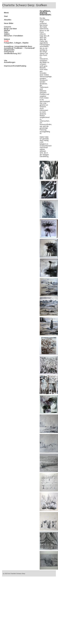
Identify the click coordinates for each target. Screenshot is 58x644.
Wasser (7, 30)
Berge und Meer (10, 29)
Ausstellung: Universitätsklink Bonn (18, 46)
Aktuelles (8, 20)
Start (6, 16)
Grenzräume (9, 52)
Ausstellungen (10, 62)
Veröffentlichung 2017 (13, 53)
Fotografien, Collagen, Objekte (16, 43)
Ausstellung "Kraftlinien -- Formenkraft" (19, 48)
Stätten (7, 34)
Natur (6, 32)
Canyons (8, 27)
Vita (5, 61)
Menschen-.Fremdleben (14, 36)
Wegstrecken (9, 50)
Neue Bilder (9, 23)
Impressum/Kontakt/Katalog (15, 66)
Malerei (7, 39)
